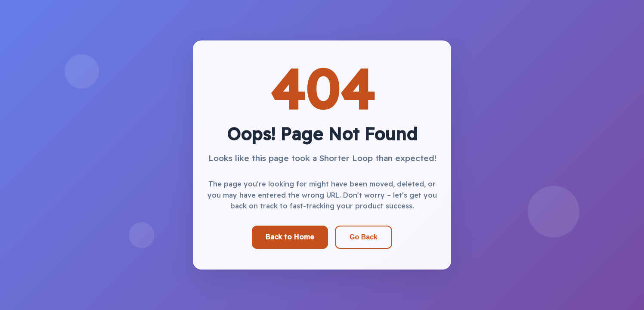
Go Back (364, 237)
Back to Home (290, 237)
